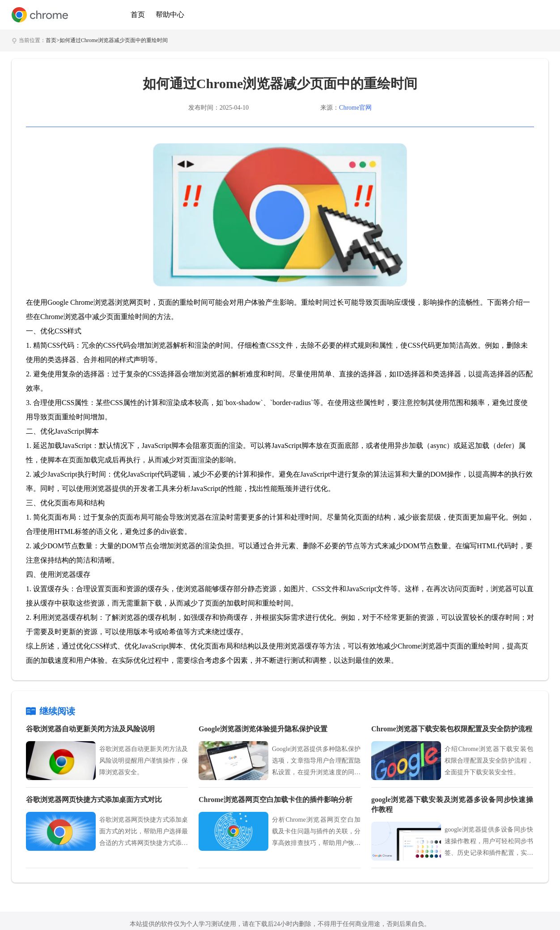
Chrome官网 (355, 108)
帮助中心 (170, 15)
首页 (138, 15)
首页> (53, 40)
